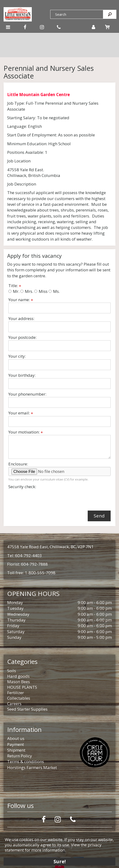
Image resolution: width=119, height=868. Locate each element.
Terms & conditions (26, 762)
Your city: (17, 356)
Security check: (22, 487)
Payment (16, 744)
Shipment (16, 750)
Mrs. (27, 291)
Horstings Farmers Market (32, 767)
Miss (41, 291)
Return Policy (20, 756)
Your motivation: (26, 432)
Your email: (21, 413)
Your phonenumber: (27, 394)
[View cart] (108, 27)
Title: (15, 286)
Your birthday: (22, 375)
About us (16, 738)
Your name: (21, 300)
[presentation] (45, 499)
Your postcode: (22, 337)
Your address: (21, 318)
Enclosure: (18, 464)
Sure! (60, 861)
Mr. (14, 291)
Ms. (54, 291)
